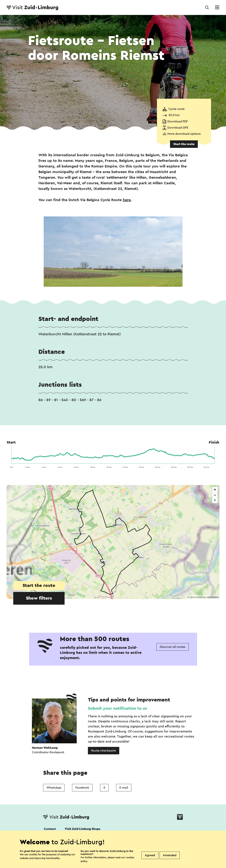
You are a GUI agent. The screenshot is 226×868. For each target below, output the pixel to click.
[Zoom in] (215, 490)
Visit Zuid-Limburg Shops (82, 829)
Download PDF (178, 121)
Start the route (184, 144)
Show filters (39, 598)
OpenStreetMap (198, 597)
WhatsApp (54, 788)
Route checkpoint (104, 751)
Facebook (82, 788)
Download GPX (178, 128)
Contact (50, 829)
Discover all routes (173, 647)
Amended (170, 855)
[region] (113, 542)
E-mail (124, 788)
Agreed (150, 855)
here (127, 200)
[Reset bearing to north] (215, 500)
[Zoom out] (215, 495)
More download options (184, 134)
